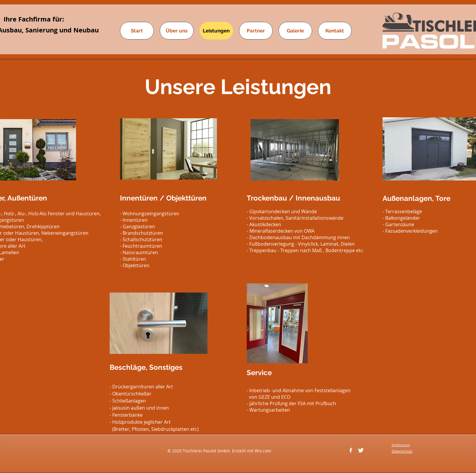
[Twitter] (361, 450)
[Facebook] (351, 450)
